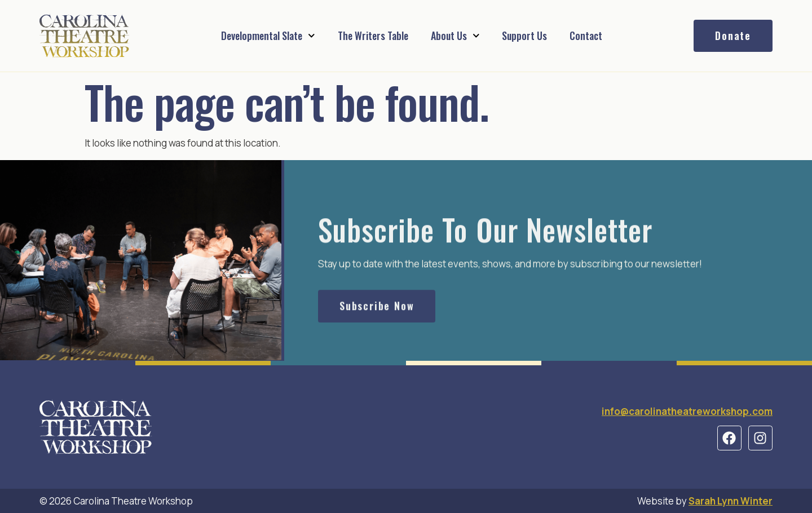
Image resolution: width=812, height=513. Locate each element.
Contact (586, 36)
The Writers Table (373, 36)
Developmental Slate (268, 36)
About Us (455, 36)
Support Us (524, 36)
